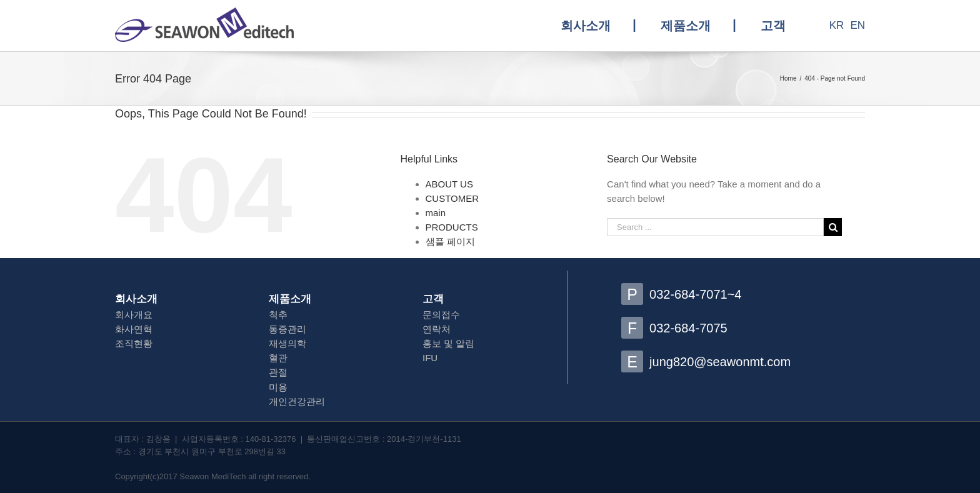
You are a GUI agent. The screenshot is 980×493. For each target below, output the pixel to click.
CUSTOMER (452, 198)
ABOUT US (449, 184)
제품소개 (290, 299)
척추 (278, 315)
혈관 (278, 358)
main (436, 213)
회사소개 (136, 299)
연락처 (437, 329)
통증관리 (287, 329)
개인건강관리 (297, 401)
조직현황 (134, 343)
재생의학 (287, 343)
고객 (433, 299)
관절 (278, 372)
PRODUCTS (452, 227)
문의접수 (441, 315)
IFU (430, 358)
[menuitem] (598, 26)
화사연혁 (134, 329)
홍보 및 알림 (448, 343)
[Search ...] (715, 227)
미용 (278, 387)
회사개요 (134, 315)
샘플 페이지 (450, 242)
